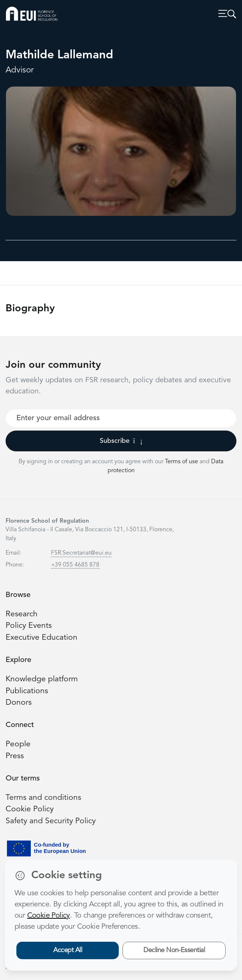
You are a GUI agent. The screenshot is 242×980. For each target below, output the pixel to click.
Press (15, 756)
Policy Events (29, 626)
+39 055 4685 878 (75, 565)
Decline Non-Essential (174, 950)
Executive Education (42, 638)
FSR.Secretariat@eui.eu (81, 553)
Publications (27, 691)
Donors (19, 703)
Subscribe (121, 441)
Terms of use (182, 462)
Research (22, 614)
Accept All (68, 950)
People (18, 744)
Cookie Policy (30, 809)
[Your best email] (121, 418)
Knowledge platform (42, 679)
